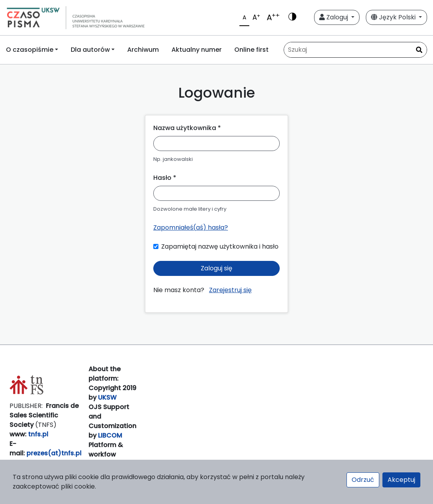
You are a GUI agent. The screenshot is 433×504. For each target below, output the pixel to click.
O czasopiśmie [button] (30, 50)
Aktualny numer (197, 50)
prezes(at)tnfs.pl (54, 453)
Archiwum (143, 50)
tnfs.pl (38, 434)
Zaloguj (334, 17)
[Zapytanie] (355, 50)
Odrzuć (363, 480)
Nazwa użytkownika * (187, 128)
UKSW (107, 397)
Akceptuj (401, 480)
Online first (251, 50)
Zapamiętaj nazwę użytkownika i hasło (220, 246)
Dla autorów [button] (90, 50)
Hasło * (165, 178)
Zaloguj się (216, 268)
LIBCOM (110, 435)
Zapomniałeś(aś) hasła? (191, 227)
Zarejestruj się (230, 290)
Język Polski (394, 17)
